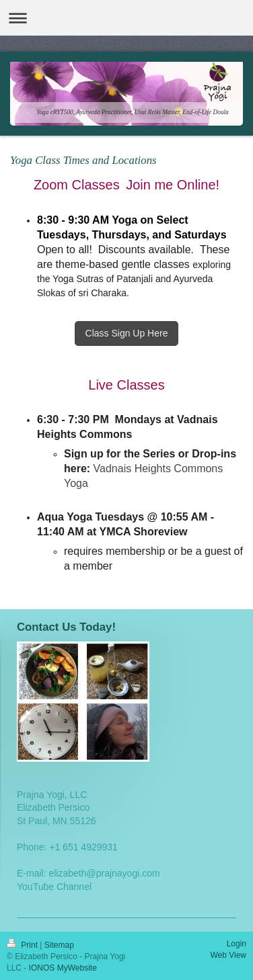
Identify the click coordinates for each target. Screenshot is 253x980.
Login (237, 944)
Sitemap (59, 945)
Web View (228, 955)
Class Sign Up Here (127, 333)
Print (23, 945)
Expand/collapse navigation (126, 18)
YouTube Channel (54, 887)
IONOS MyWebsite (63, 968)
